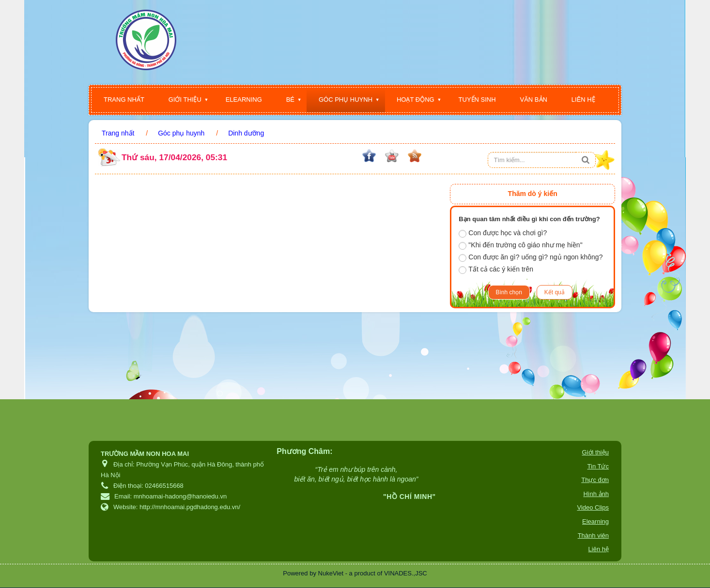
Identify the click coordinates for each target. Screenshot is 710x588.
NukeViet (331, 573)
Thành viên (593, 535)
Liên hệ (583, 99)
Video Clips (593, 507)
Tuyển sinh (477, 99)
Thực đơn (595, 480)
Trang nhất (124, 99)
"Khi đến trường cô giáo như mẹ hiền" (520, 245)
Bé (290, 99)
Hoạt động (416, 99)
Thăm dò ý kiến (533, 194)
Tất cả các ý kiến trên (496, 270)
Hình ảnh (596, 494)
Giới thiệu (185, 99)
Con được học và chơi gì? (503, 233)
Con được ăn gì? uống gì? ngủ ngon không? (531, 257)
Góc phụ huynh (346, 99)
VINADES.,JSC (406, 573)
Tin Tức (598, 466)
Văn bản (534, 99)
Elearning (244, 99)
